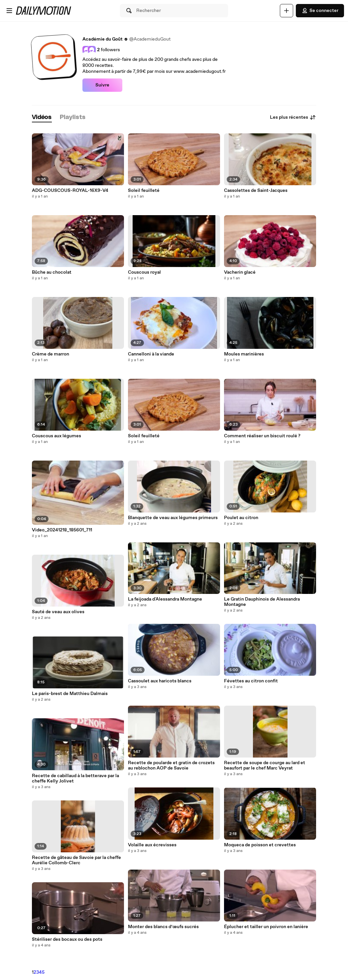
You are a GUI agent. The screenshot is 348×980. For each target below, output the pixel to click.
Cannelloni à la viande (151, 354)
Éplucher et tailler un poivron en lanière (266, 927)
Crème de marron (51, 354)
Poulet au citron (241, 518)
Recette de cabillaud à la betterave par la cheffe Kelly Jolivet (75, 778)
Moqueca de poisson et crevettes (260, 845)
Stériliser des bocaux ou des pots (67, 939)
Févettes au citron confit (251, 681)
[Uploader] (287, 11)
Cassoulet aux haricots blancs (160, 681)
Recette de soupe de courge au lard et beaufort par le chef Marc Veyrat (265, 766)
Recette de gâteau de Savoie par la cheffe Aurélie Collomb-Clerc (76, 860)
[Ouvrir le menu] (9, 11)
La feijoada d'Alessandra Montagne (165, 599)
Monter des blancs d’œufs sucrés (163, 927)
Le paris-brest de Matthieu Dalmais (70, 694)
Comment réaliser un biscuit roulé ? (262, 436)
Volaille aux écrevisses (152, 845)
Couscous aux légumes (57, 436)
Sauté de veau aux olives (58, 612)
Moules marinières (244, 354)
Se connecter (320, 11)
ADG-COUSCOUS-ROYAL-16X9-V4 (70, 191)
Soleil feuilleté (144, 191)
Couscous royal (144, 272)
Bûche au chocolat (52, 272)
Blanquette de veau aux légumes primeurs (173, 518)
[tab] (42, 118)
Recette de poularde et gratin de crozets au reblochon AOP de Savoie (171, 766)
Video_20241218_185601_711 (62, 530)
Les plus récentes (293, 117)
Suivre (102, 85)
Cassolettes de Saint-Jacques (256, 191)
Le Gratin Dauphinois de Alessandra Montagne (262, 602)
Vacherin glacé (240, 272)
